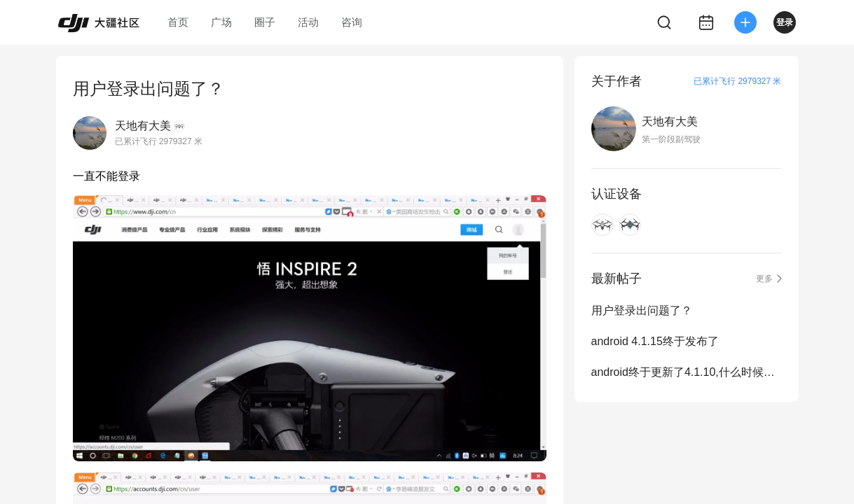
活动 (308, 22)
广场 (221, 22)
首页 (178, 22)
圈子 (265, 22)
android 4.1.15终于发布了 (655, 341)
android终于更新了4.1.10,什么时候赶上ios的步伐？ (687, 372)
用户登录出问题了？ (642, 310)
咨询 (352, 22)
